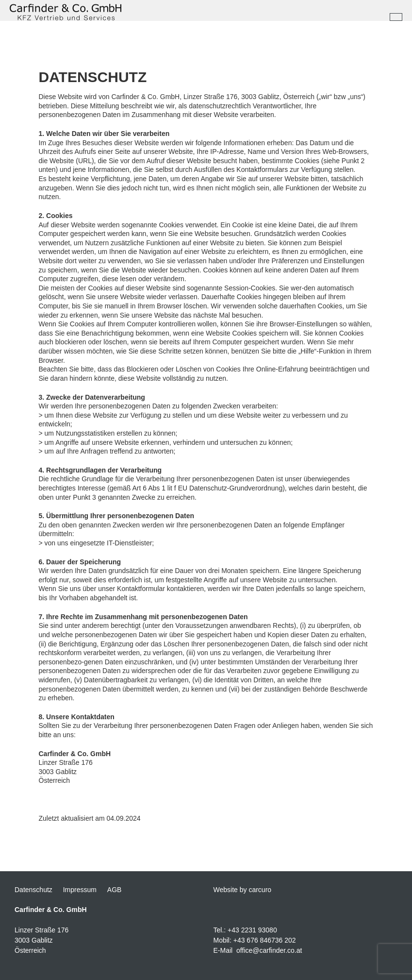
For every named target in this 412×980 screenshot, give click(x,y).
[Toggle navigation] (396, 17)
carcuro (260, 890)
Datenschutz (33, 890)
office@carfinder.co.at (269, 950)
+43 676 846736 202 (265, 940)
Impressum (80, 890)
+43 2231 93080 (252, 930)
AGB (115, 890)
